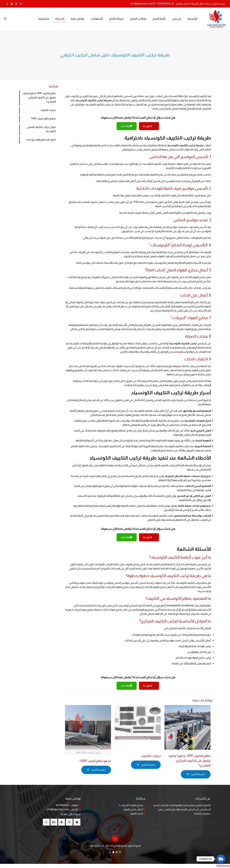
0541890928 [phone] (164, 4)
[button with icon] (77, 822)
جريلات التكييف (151, 756)
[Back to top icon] (115, 839)
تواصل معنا (73, 798)
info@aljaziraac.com (58, 809)
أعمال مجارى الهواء (133, 809)
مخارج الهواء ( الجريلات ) (131, 805)
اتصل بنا (149, 126)
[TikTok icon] (7, 4)
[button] (221, 859)
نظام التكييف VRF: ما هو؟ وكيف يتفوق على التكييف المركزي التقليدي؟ (189, 761)
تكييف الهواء (136, 813)
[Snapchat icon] (12, 4)
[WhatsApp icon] (21, 4)
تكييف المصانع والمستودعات (41, 140)
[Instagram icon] (16, 4)
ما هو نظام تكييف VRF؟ (95, 761)
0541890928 (63, 805)
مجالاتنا (141, 798)
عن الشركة (203, 798)
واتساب (126, 126)
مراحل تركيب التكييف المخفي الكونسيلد (41, 129)
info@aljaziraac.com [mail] (142, 4)
